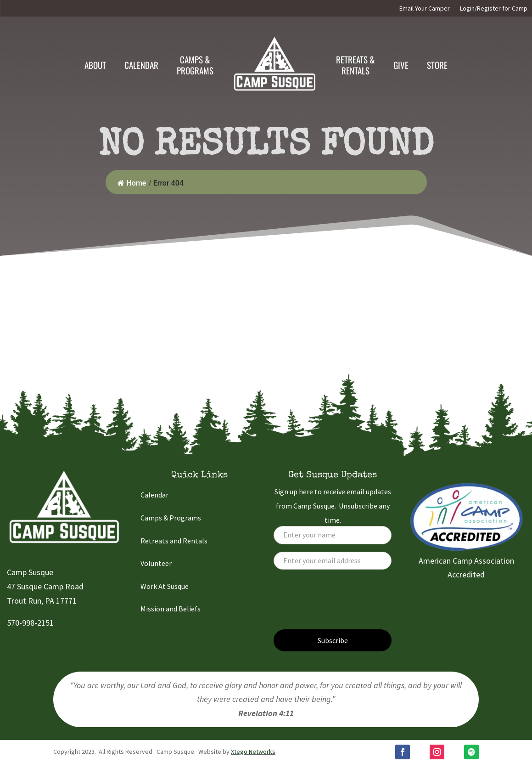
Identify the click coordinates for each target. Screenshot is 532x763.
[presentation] (343, 604)
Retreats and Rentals (174, 541)
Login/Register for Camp (494, 9)
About (95, 65)
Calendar (141, 65)
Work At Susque (165, 586)
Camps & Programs (171, 518)
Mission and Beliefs (171, 609)
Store (437, 65)
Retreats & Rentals (356, 65)
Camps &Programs (195, 65)
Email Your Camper (425, 9)
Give (401, 65)
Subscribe (333, 640)
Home (132, 183)
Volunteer (156, 563)
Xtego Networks (253, 752)
